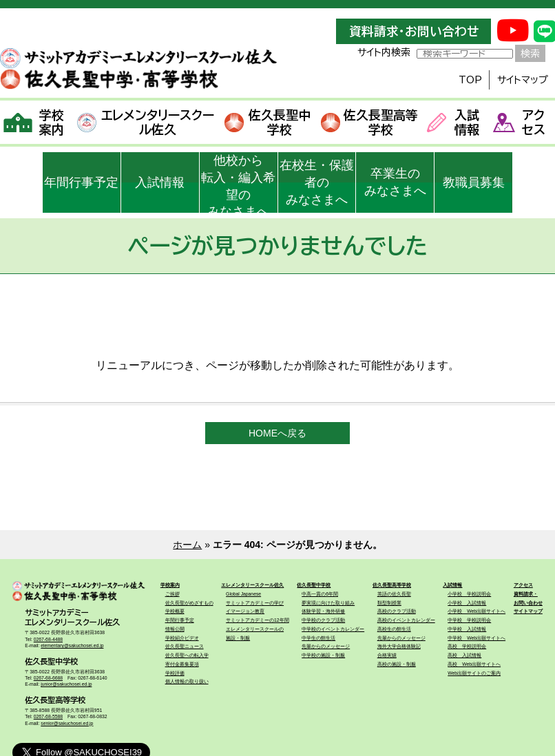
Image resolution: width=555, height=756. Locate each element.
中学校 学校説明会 (469, 620)
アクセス (519, 122)
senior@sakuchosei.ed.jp (67, 723)
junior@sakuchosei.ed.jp (66, 684)
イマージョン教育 (245, 611)
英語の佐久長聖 (394, 594)
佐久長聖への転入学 (187, 655)
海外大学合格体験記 (399, 646)
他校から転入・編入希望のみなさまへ (238, 183)
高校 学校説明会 (467, 646)
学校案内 (34, 122)
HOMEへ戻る (277, 433)
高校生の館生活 (394, 629)
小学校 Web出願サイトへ (477, 611)
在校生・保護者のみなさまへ (317, 182)
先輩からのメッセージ (326, 646)
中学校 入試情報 (467, 629)
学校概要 (175, 611)
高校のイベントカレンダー (406, 620)
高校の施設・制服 (397, 664)
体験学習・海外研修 (323, 611)
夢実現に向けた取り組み (328, 603)
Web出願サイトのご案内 (474, 673)
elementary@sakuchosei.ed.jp (72, 645)
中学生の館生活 (318, 638)
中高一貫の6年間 (320, 594)
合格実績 (387, 655)
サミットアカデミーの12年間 (258, 620)
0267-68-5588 (48, 716)
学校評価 (175, 673)
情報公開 (175, 629)
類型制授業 (389, 603)
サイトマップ (523, 80)
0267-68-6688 (48, 678)
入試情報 (453, 122)
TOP (470, 80)
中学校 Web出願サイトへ (477, 638)
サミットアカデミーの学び (255, 603)
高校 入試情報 (464, 655)
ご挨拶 (172, 594)
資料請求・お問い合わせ (414, 31)
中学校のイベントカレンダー (333, 629)
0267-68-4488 (48, 639)
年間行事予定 (81, 182)
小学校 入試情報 (467, 603)
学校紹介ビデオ (182, 638)
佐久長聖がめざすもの (189, 603)
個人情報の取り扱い (187, 681)
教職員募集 (474, 182)
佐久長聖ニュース (185, 646)
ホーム (187, 545)
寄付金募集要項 (182, 664)
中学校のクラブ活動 (323, 620)
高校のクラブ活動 (397, 611)
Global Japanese (243, 594)
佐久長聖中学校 (267, 122)
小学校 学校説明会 (469, 594)
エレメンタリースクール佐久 (146, 122)
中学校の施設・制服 (323, 655)
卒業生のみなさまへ (395, 182)
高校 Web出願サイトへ (474, 664)
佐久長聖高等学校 (369, 122)
